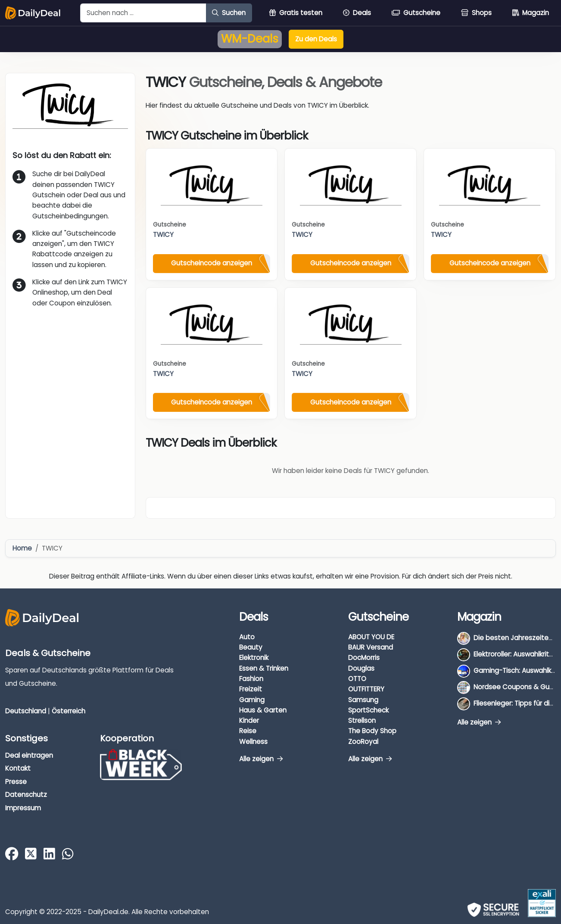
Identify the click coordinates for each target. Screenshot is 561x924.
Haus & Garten (263, 710)
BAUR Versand (371, 647)
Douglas (361, 668)
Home (22, 548)
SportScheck (368, 710)
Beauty (251, 647)
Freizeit (251, 689)
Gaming (252, 700)
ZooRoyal (363, 742)
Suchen (229, 13)
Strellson (362, 720)
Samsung (363, 700)
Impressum (23, 808)
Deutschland (26, 711)
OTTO (357, 679)
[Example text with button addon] (143, 13)
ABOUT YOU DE (371, 637)
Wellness (253, 742)
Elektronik (254, 658)
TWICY (163, 235)
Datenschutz (26, 795)
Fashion (251, 679)
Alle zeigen (261, 759)
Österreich (69, 711)
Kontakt (18, 768)
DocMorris (364, 658)
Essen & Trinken (264, 668)
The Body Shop (372, 731)
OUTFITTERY (366, 689)
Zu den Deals (316, 39)
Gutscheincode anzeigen (212, 263)
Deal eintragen (29, 755)
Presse (16, 782)
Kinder (249, 720)
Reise (248, 731)
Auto (247, 637)
